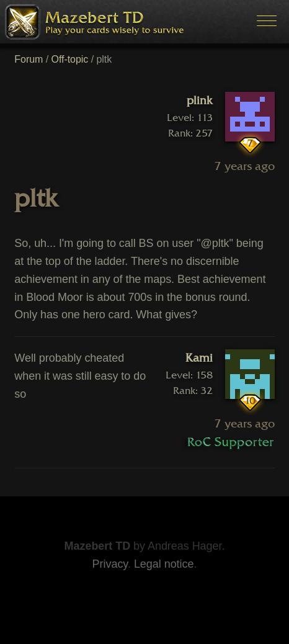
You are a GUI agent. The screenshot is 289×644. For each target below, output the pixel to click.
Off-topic (70, 59)
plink (200, 101)
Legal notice (164, 564)
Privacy (110, 564)
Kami (199, 358)
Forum (29, 59)
